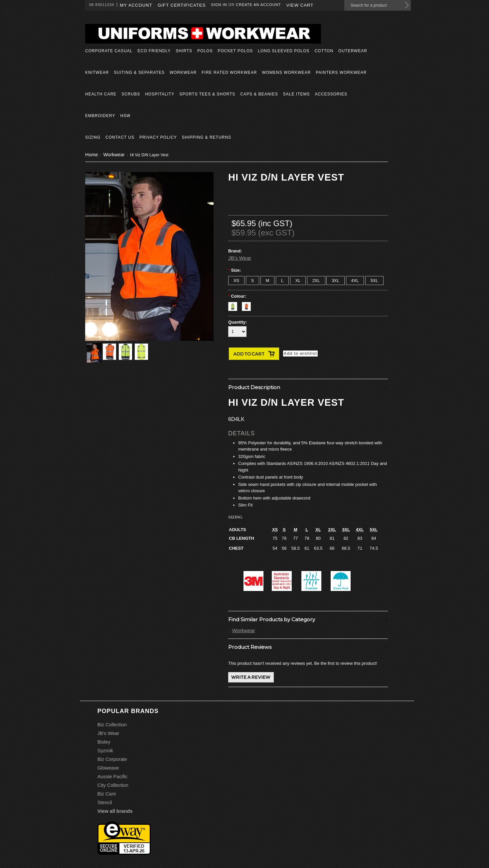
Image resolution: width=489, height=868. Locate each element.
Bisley (104, 742)
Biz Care (107, 794)
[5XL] (374, 281)
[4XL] (355, 281)
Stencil (105, 802)
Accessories (331, 94)
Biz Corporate (112, 759)
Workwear (183, 72)
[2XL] (316, 281)
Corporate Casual (109, 51)
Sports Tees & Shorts (207, 94)
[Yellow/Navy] (235, 305)
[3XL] (335, 281)
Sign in (219, 5)
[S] (253, 281)
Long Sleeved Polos (284, 51)
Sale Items (297, 94)
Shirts (184, 51)
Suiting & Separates (139, 72)
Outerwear (353, 51)
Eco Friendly (154, 51)
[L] (282, 281)
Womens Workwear (286, 72)
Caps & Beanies (259, 94)
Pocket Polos (235, 51)
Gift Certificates (182, 5)
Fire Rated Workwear (229, 72)
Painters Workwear (341, 72)
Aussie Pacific (113, 777)
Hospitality (160, 94)
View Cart (300, 5)
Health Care (101, 94)
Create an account (258, 5)
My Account (136, 5)
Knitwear (97, 72)
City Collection (113, 785)
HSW (125, 116)
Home (91, 155)
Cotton (324, 51)
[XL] (298, 281)
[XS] (236, 281)
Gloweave (108, 768)
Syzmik (105, 751)
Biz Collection (112, 725)
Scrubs (131, 94)
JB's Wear (240, 258)
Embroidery (100, 116)
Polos (205, 51)
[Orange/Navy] (248, 305)
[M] (268, 281)
